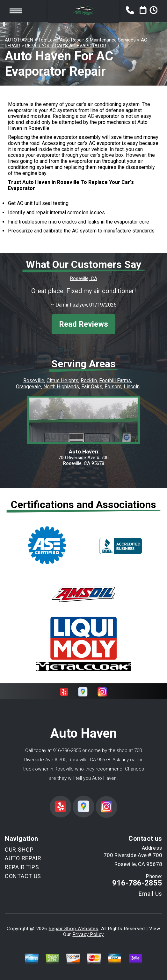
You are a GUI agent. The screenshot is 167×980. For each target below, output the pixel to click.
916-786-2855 (67, 750)
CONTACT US (23, 876)
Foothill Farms (115, 380)
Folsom (113, 387)
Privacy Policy (88, 934)
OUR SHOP (19, 850)
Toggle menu (16, 11)
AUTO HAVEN (19, 40)
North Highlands (61, 387)
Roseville (34, 380)
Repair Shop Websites (74, 929)
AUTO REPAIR (23, 858)
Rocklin (89, 380)
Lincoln (132, 387)
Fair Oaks (92, 387)
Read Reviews (83, 324)
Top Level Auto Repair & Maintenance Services (87, 40)
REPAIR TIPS (22, 867)
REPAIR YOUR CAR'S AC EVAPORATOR (66, 46)
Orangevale (29, 387)
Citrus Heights (62, 380)
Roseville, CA (84, 278)
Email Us (150, 894)
